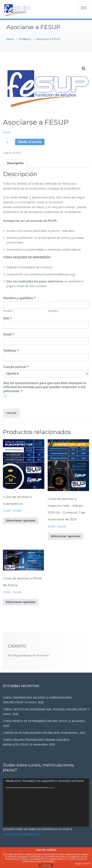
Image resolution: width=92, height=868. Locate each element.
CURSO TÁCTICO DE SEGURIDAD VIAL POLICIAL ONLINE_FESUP (45, 709)
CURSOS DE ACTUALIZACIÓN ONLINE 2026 (31, 733)
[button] (84, 69)
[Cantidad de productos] (9, 143)
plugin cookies (83, 864)
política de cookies (66, 859)
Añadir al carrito (30, 142)
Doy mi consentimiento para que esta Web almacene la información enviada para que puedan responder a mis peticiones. (45, 387)
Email (9, 334)
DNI (8, 318)
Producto (25, 39)
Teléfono (11, 351)
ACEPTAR (46, 865)
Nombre (8, 311)
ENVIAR (11, 413)
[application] (46, 803)
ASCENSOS (17, 153)
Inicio (10, 39)
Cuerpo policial (16, 367)
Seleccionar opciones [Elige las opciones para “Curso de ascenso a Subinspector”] (21, 521)
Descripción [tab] (15, 163)
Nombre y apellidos (19, 298)
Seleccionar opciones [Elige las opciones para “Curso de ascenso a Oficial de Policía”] (21, 602)
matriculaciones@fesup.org (21, 834)
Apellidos (53, 311)
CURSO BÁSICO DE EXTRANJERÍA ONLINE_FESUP (35, 721)
